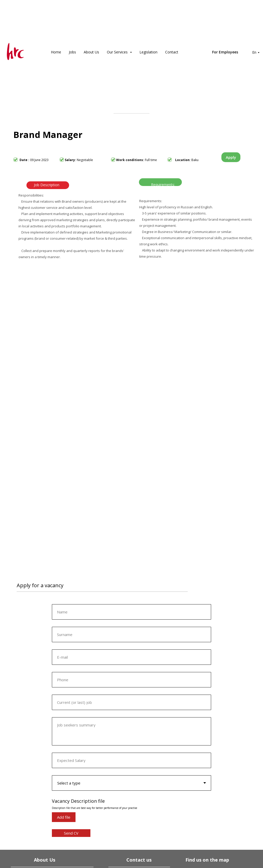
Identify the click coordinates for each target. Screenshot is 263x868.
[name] (131, 612)
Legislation (148, 52)
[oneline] (131, 634)
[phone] (131, 680)
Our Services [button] (118, 52)
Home (56, 52)
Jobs (72, 52)
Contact (172, 52)
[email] (131, 657)
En (254, 52)
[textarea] (131, 731)
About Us (91, 52)
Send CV (71, 833)
